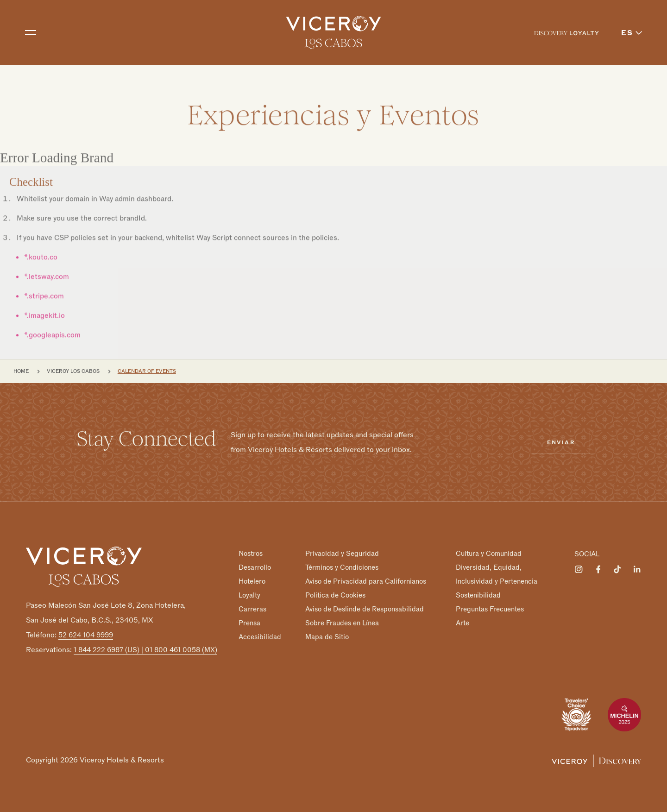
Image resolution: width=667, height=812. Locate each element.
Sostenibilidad (478, 595)
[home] (334, 32)
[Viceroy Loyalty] (596, 760)
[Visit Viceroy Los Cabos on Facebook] (598, 569)
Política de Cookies (335, 595)
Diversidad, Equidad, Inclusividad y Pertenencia (497, 574)
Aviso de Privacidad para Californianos (366, 581)
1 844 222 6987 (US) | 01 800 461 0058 (145, 650)
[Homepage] (84, 567)
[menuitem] (566, 32)
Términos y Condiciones (342, 567)
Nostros (251, 554)
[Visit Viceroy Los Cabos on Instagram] (579, 569)
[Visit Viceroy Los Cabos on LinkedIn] (637, 569)
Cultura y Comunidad (489, 554)
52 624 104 (86, 635)
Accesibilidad (260, 637)
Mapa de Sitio (327, 637)
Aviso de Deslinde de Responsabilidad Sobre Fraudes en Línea (365, 616)
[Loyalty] (566, 32)
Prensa (249, 623)
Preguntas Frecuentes (490, 609)
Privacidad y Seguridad (342, 554)
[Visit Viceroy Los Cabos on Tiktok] (617, 569)
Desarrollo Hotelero (255, 574)
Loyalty (249, 595)
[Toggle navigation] (31, 32)
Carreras (252, 609)
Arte (462, 623)
